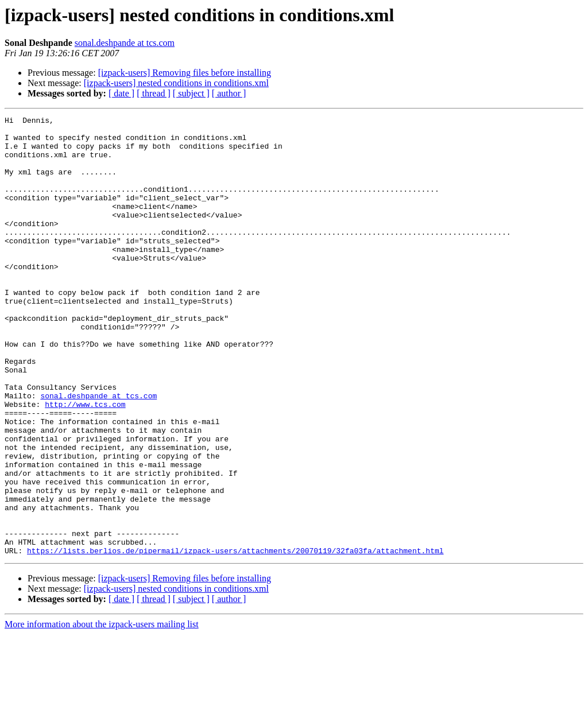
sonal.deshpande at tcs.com (125, 43)
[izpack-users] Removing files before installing (185, 73)
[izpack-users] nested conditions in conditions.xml (176, 83)
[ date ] (121, 93)
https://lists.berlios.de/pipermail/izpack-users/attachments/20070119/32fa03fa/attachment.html (235, 638)
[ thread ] (154, 93)
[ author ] (229, 93)
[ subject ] (191, 93)
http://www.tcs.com (85, 463)
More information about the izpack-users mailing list (102, 712)
